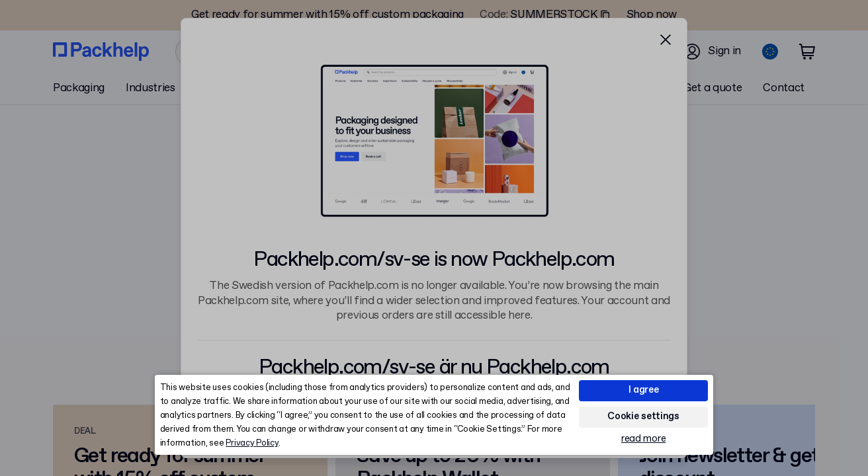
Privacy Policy (252, 443)
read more (643, 439)
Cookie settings (643, 416)
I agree (644, 390)
